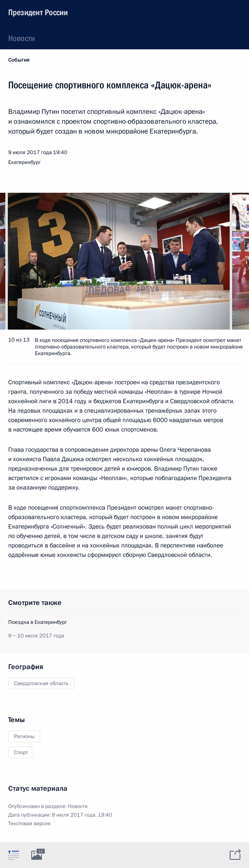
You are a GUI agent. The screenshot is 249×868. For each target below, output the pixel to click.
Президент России (38, 12)
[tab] (14, 855)
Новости (22, 38)
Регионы (24, 736)
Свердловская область (41, 683)
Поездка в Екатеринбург (38, 622)
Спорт (21, 753)
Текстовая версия (29, 824)
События (19, 60)
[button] (228, 261)
